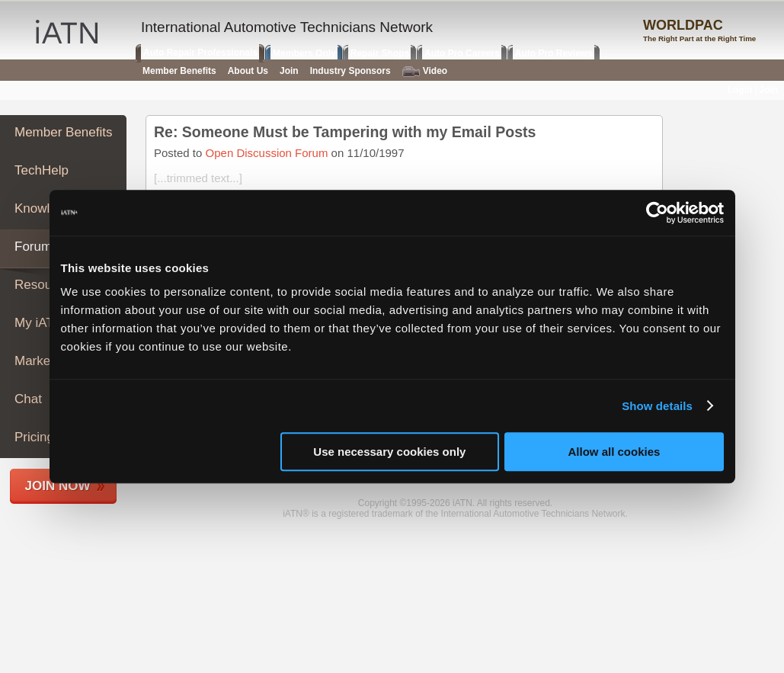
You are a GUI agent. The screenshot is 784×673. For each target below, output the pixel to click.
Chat (28, 399)
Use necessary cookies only (389, 452)
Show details (657, 406)
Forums (37, 247)
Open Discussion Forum (267, 153)
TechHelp (42, 170)
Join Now (58, 486)
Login (740, 90)
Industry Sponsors (350, 71)
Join (289, 71)
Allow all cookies (614, 452)
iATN (67, 32)
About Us (248, 71)
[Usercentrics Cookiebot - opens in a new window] (657, 213)
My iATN (39, 323)
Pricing (34, 437)
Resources (45, 285)
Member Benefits (64, 132)
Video (425, 71)
